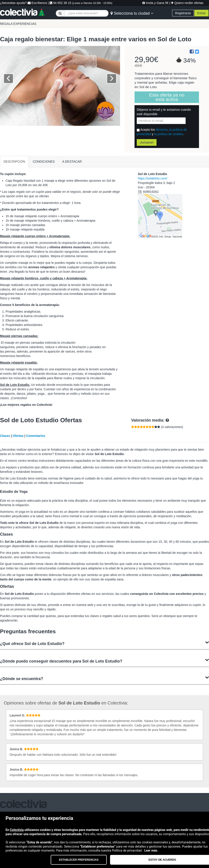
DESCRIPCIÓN (14, 162)
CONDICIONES (44, 162)
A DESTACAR (72, 162)
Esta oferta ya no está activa (167, 97)
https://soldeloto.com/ (153, 178)
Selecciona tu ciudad (132, 13)
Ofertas (18, 436)
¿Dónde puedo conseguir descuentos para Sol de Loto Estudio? (104, 661)
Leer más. (151, 850)
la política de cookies (169, 134)
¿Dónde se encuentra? (104, 678)
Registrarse (183, 13)
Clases (5, 436)
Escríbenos (37, 3)
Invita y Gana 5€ (155, 3)
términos (162, 130)
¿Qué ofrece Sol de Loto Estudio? (104, 643)
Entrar (201, 13)
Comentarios (36, 436)
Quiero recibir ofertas (187, 3)
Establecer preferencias (79, 860)
